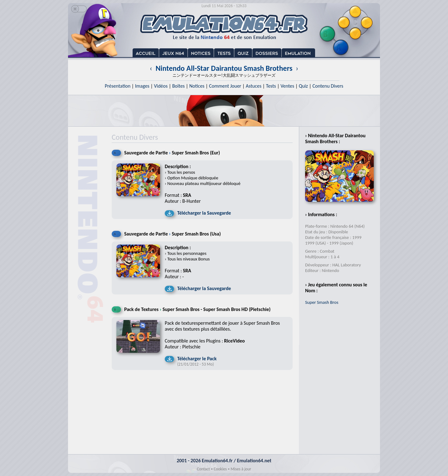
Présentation (118, 86)
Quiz (303, 86)
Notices (197, 86)
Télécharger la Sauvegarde (204, 213)
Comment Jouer (225, 86)
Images (142, 86)
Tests (271, 86)
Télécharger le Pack (197, 359)
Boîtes (178, 86)
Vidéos (161, 86)
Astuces (254, 86)
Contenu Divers (328, 86)
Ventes (287, 86)
